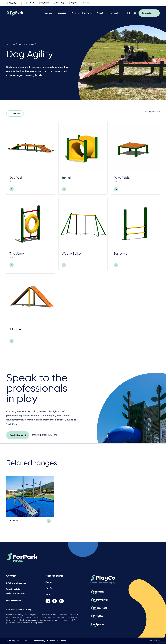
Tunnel (66, 178)
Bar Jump (121, 254)
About (100, 13)
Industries (87, 13)
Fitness (31, 44)
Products (49, 13)
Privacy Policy (39, 641)
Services (62, 13)
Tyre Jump (17, 254)
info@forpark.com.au (16, 583)
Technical (113, 13)
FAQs (48, 595)
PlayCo (49, 588)
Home (10, 44)
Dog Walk (16, 178)
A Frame (15, 329)
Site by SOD (155, 641)
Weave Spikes (72, 254)
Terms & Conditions (58, 641)
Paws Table (122, 178)
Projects (76, 13)
